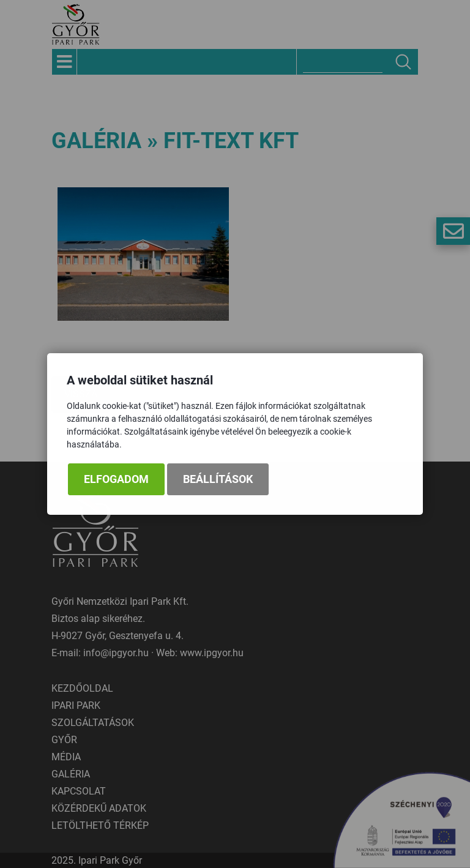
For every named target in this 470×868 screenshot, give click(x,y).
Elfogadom (116, 480)
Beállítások (218, 480)
